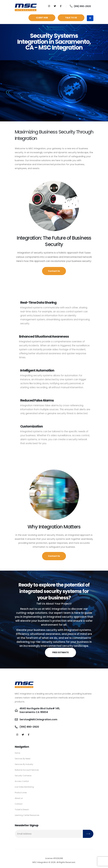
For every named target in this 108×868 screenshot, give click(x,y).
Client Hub (42, 18)
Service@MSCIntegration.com (40, 720)
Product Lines (21, 793)
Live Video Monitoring (25, 787)
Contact (19, 804)
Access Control (22, 781)
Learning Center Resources (28, 815)
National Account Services (28, 770)
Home (18, 753)
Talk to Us (71, 18)
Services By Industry (25, 764)
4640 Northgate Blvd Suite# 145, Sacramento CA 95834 (41, 710)
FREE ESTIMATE (60, 652)
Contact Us (54, 271)
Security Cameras (24, 776)
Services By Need (23, 759)
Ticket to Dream (22, 810)
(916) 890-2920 (80, 6)
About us (19, 798)
